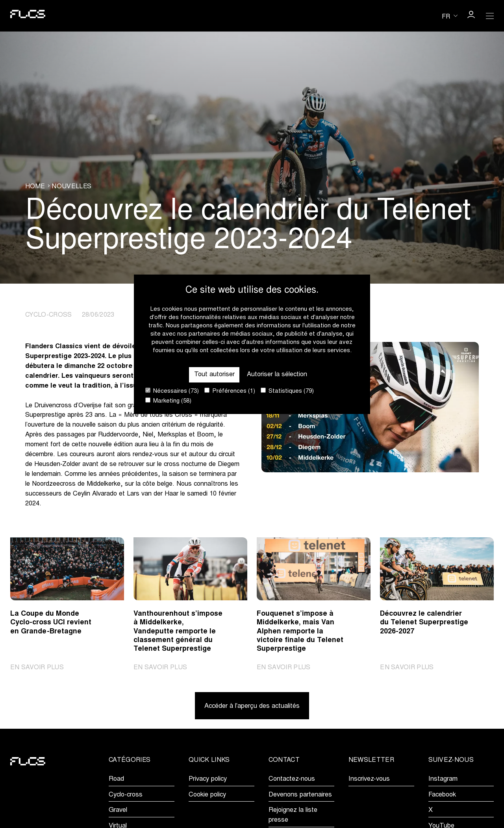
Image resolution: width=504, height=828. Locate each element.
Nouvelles (71, 187)
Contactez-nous (292, 779)
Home (35, 187)
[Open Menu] (490, 16)
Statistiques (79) (287, 391)
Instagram (443, 779)
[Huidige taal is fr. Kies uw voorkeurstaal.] (450, 16)
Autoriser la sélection (277, 375)
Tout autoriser (214, 375)
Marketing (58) (168, 401)
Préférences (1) (230, 391)
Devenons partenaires (300, 795)
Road (116, 779)
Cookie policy (207, 795)
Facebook (442, 795)
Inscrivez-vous (369, 779)
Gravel (118, 810)
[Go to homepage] (28, 16)
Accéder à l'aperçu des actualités (252, 706)
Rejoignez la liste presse (293, 815)
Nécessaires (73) (172, 391)
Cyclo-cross (126, 795)
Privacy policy (208, 779)
